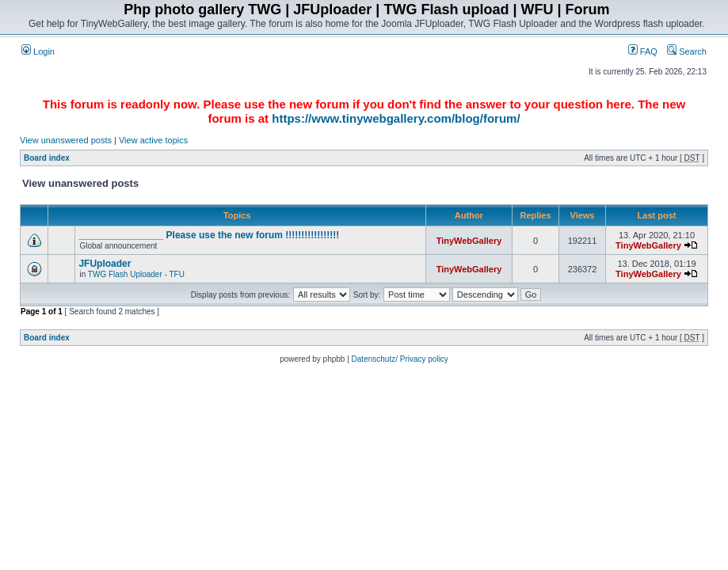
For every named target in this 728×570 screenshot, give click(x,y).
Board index (47, 158)
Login (38, 51)
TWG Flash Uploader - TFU (136, 274)
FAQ (643, 51)
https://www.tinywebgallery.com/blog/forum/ (396, 118)
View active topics (153, 140)
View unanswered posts (66, 140)
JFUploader (105, 264)
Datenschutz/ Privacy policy (400, 359)
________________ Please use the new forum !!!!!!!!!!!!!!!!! (209, 235)
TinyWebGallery (469, 241)
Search (687, 51)
